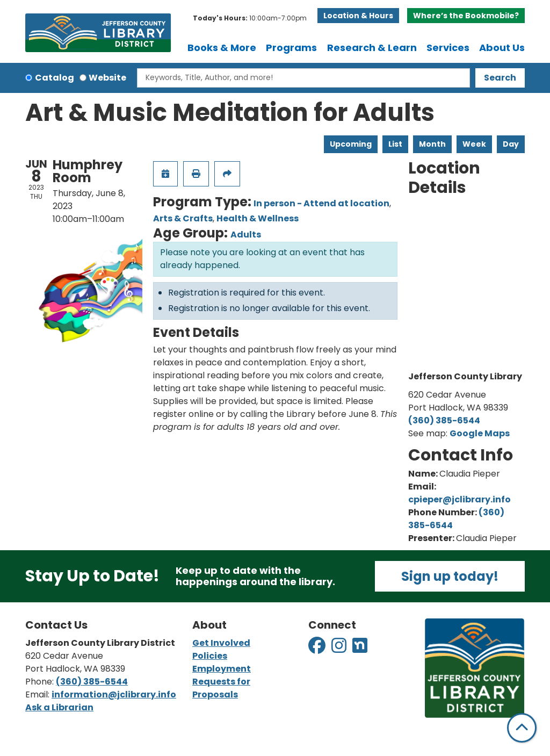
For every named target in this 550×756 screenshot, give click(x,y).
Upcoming (351, 144)
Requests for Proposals (221, 688)
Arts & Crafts (183, 218)
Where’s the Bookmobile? (466, 16)
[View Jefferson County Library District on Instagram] (340, 649)
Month (432, 144)
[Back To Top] (522, 728)
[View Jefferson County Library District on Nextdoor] (360, 649)
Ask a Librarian (59, 707)
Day (511, 144)
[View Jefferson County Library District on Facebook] (318, 649)
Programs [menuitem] (291, 48)
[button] (250, 18)
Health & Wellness (258, 218)
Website (107, 78)
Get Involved (221, 643)
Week (474, 144)
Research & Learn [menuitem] (372, 48)
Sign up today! (450, 576)
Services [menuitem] (448, 48)
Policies (210, 656)
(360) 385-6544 (444, 420)
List (395, 144)
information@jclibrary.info (114, 694)
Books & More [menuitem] (222, 48)
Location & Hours (358, 16)
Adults (246, 235)
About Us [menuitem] (502, 48)
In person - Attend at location (321, 203)
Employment (222, 669)
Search (500, 78)
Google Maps (480, 433)
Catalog (55, 78)
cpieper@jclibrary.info (459, 499)
